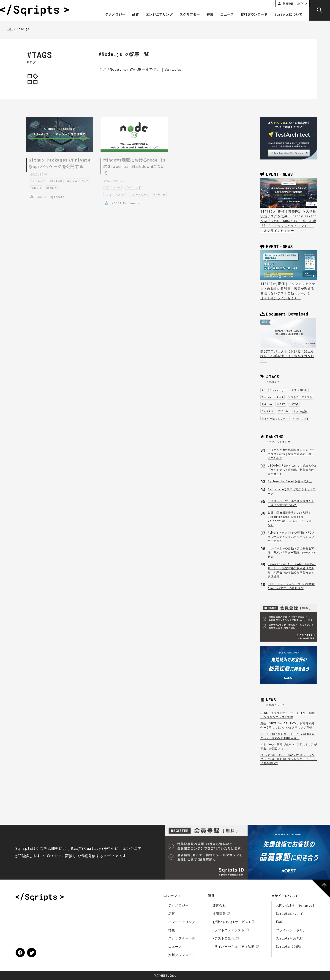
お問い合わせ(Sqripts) (295, 905)
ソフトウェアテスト (300, 397)
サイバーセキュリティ (275, 418)
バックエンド (135, 186)
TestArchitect (273, 397)
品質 (135, 15)
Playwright (278, 390)
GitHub (79, 187)
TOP (10, 29)
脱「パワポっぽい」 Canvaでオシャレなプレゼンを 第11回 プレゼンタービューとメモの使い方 (289, 759)
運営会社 (219, 905)
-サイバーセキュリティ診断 (234, 946)
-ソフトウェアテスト (229, 930)
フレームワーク (142, 193)
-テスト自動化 (224, 938)
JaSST (281, 404)
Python (267, 404)
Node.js (64, 187)
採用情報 (219, 914)
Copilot (268, 411)
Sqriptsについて (288, 15)
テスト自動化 (299, 390)
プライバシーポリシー (293, 930)
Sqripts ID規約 (289, 946)
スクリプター (190, 15)
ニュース (227, 15)
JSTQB (294, 404)
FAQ (279, 922)
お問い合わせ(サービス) (232, 922)
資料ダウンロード (254, 15)
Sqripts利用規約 (290, 938)
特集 (210, 15)
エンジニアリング (159, 15)
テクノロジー (115, 15)
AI (263, 390)
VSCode (284, 411)
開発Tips (59, 180)
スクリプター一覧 (182, 938)
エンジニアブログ (43, 187)
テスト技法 (300, 411)
